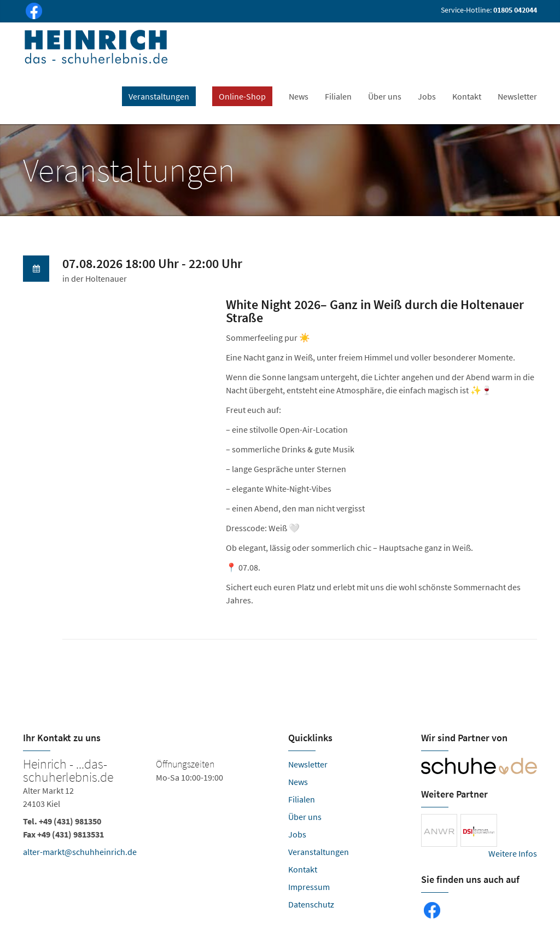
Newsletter (517, 96)
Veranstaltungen (319, 852)
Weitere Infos (513, 853)
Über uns (385, 96)
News (299, 96)
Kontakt (467, 96)
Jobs (427, 96)
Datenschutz (311, 904)
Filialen (338, 96)
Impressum (309, 887)
